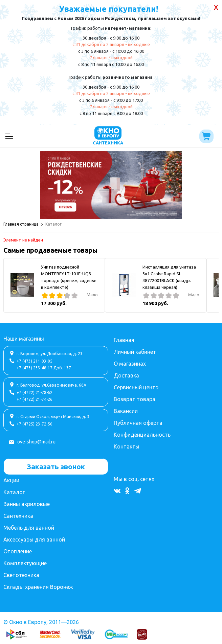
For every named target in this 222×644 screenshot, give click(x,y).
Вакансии (126, 411)
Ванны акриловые (27, 504)
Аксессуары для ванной (34, 539)
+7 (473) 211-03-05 (35, 361)
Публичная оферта (138, 423)
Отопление (18, 551)
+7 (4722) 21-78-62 (35, 393)
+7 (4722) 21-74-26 (35, 399)
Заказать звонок (56, 466)
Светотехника (21, 575)
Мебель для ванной (29, 528)
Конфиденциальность (142, 435)
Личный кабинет (135, 352)
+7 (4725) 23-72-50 (35, 424)
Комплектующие (25, 563)
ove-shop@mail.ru (36, 442)
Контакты (127, 446)
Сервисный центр (136, 387)
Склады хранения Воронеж (38, 587)
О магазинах (130, 364)
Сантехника (18, 516)
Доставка (126, 375)
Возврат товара (135, 399)
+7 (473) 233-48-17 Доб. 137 (44, 368)
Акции (11, 480)
